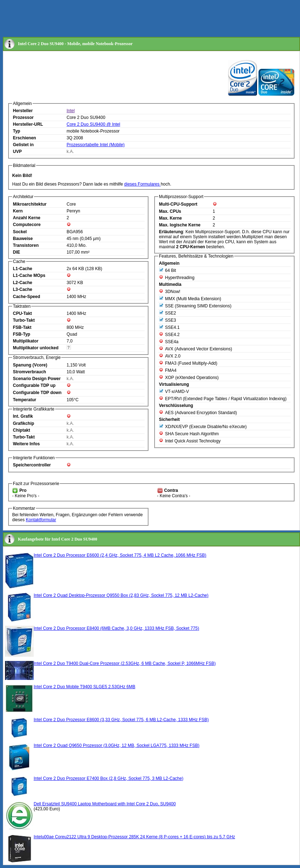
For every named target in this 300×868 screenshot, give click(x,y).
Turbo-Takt (24, 320)
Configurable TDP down (37, 393)
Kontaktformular (41, 520)
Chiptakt (21, 430)
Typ (16, 131)
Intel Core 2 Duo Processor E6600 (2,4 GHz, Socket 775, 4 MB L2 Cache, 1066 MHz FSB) (120, 555)
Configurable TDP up (34, 385)
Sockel (20, 232)
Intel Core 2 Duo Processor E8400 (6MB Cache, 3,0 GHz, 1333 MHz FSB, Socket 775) (116, 628)
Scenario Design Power (37, 379)
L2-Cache (23, 283)
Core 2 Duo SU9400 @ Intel (93, 124)
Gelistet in (23, 145)
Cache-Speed (26, 297)
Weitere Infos (26, 444)
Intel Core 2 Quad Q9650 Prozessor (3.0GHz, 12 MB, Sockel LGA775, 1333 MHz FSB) (117, 745)
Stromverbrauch (30, 372)
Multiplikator (26, 341)
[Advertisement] (133, 19)
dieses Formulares (142, 184)
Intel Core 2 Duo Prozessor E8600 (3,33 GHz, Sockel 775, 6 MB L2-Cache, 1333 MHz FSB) (121, 720)
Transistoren (26, 245)
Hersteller (23, 111)
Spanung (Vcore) (30, 365)
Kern (18, 211)
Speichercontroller (32, 465)
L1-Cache (23, 269)
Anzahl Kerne (27, 218)
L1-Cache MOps (29, 275)
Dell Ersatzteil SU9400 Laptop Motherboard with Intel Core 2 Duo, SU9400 (105, 804)
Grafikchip (23, 423)
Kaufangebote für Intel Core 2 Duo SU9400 (58, 539)
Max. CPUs (170, 211)
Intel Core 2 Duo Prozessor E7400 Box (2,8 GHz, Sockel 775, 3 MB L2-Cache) (108, 778)
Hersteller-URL (28, 124)
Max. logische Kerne (180, 225)
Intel (71, 111)
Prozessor (23, 118)
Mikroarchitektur (30, 204)
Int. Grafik (23, 416)
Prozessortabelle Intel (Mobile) (96, 145)
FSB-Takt (22, 327)
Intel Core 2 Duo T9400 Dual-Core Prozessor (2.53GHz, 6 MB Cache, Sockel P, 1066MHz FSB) (125, 663)
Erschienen (25, 138)
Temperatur (25, 400)
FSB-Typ (21, 334)
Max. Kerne (170, 218)
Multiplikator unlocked (36, 348)
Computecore (27, 225)
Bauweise (23, 239)
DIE (16, 252)
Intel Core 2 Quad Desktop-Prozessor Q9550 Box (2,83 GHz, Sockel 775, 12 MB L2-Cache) (121, 595)
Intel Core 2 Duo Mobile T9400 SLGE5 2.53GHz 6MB (84, 687)
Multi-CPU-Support (178, 204)
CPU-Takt (22, 313)
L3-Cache (23, 289)
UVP (17, 152)
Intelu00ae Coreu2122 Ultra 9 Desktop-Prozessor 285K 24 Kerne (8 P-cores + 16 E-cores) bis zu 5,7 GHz (134, 837)
